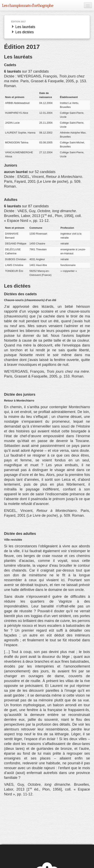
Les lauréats (23, 27)
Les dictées (22, 32)
